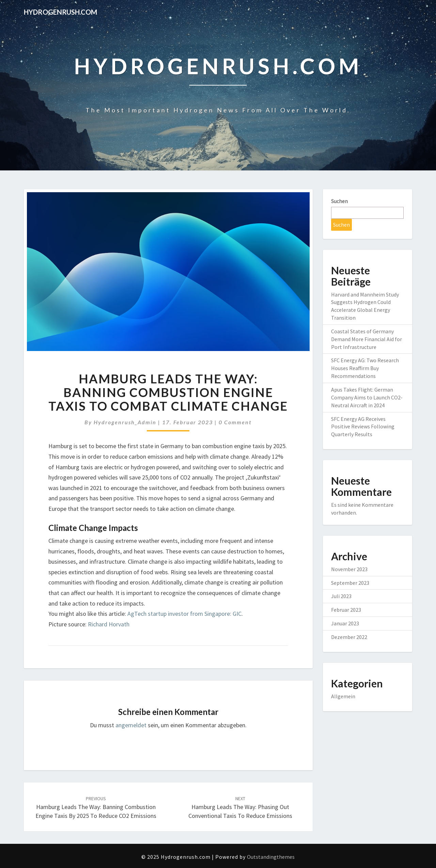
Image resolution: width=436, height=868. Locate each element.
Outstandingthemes (271, 857)
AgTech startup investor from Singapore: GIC (184, 614)
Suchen (339, 201)
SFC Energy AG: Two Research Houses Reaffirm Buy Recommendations (365, 368)
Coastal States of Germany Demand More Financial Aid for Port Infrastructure (367, 339)
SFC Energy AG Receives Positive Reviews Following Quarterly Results (363, 427)
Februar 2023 (346, 610)
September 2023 (350, 583)
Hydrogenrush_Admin (125, 422)
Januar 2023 (345, 623)
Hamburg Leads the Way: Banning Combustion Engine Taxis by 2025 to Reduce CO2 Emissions (96, 807)
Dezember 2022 (349, 637)
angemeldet (131, 725)
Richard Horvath (109, 624)
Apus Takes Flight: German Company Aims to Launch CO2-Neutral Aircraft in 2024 (367, 397)
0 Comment (235, 422)
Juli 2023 (341, 596)
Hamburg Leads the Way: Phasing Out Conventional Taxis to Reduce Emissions (240, 807)
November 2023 (349, 569)
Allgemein (343, 696)
